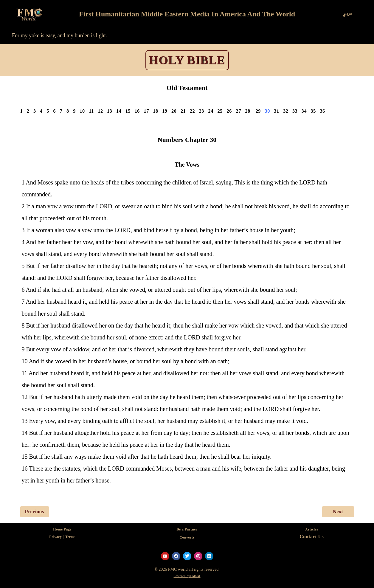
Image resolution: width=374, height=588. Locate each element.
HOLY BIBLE (187, 60)
